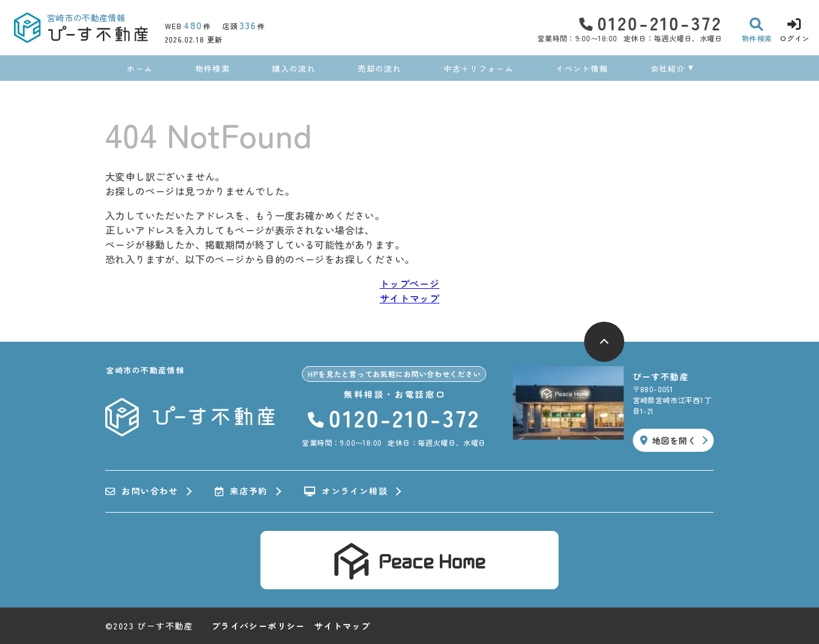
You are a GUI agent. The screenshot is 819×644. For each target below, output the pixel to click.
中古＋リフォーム (478, 68)
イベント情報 (582, 68)
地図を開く (668, 440)
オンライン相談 (346, 491)
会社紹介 (668, 68)
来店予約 (241, 491)
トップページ (409, 283)
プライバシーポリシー (259, 626)
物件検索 (213, 68)
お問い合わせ (142, 491)
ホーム (140, 68)
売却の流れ (380, 68)
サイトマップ (409, 298)
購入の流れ (294, 68)
